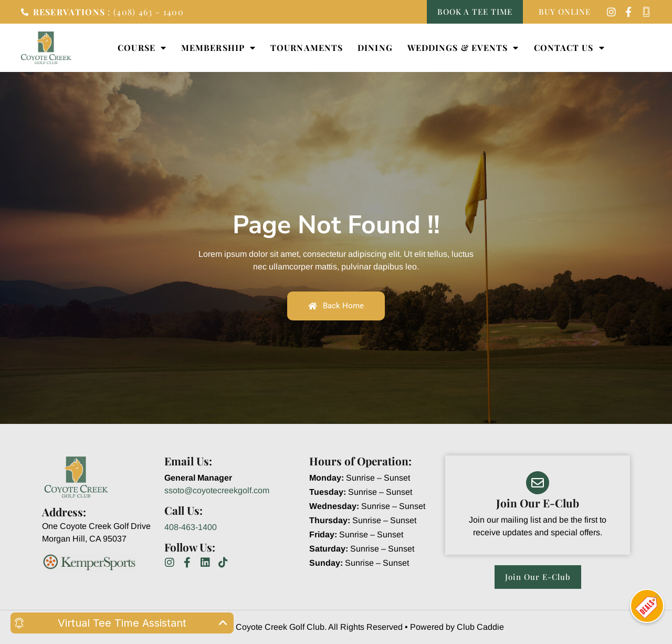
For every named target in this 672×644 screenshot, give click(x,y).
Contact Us (569, 48)
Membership (218, 48)
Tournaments (307, 48)
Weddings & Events (463, 48)
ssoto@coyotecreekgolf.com (217, 490)
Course (142, 48)
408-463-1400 (191, 527)
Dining (375, 48)
